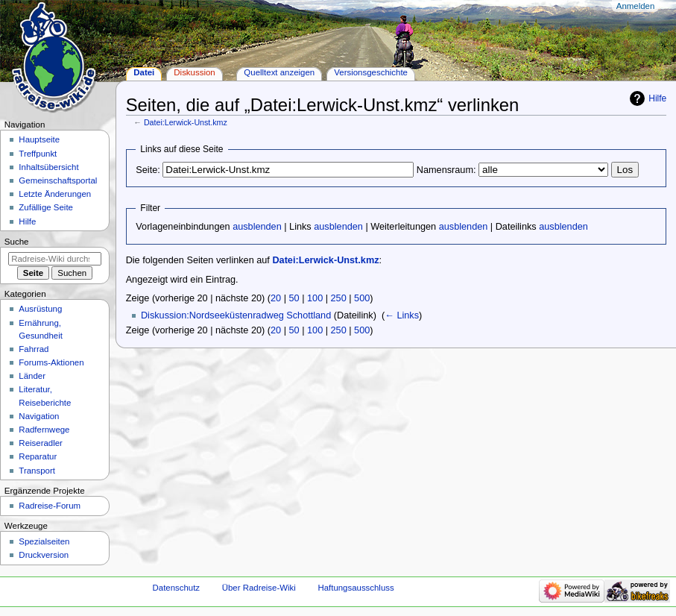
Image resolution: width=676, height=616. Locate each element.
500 (362, 298)
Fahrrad (34, 349)
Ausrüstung (40, 309)
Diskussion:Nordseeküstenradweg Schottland (236, 315)
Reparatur (38, 456)
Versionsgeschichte (371, 72)
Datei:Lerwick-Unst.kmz (186, 122)
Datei (144, 72)
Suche (17, 242)
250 (339, 298)
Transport (37, 471)
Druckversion (44, 555)
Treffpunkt (38, 154)
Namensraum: (446, 170)
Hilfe (657, 98)
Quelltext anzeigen (279, 72)
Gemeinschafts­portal (58, 180)
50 (294, 298)
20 (276, 298)
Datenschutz (177, 588)
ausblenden (257, 227)
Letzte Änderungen (55, 194)
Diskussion (194, 72)
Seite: (148, 170)
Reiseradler (41, 443)
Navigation (39, 416)
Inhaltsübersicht (48, 167)
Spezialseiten (44, 541)
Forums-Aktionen (51, 362)
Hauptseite (39, 139)
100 (315, 298)
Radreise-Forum (50, 506)
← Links (402, 315)
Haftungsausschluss (356, 588)
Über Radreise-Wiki (259, 588)
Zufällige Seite (46, 207)
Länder (32, 376)
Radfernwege (44, 430)
